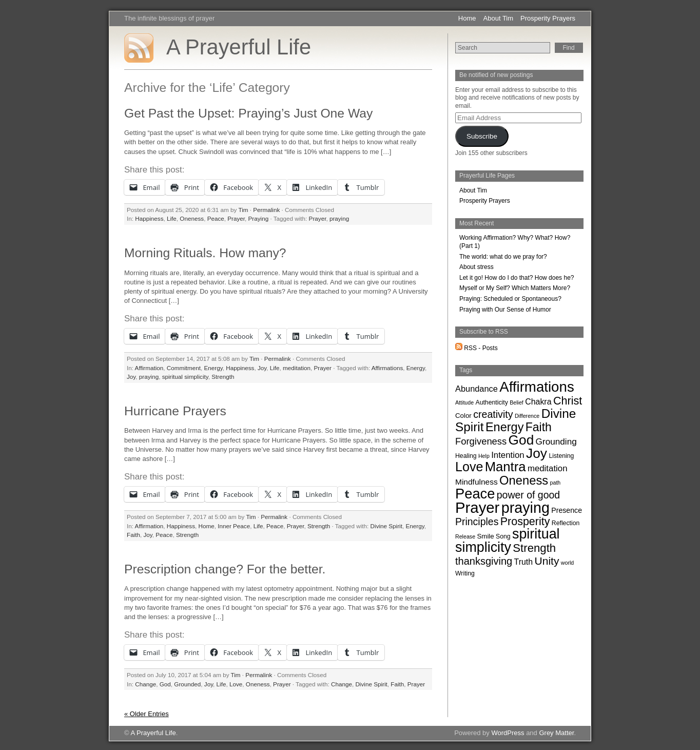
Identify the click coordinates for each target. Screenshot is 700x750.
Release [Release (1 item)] (465, 536)
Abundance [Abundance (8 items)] (477, 389)
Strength (223, 377)
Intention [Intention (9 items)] (508, 455)
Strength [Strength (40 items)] (534, 548)
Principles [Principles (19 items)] (477, 522)
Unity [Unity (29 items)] (547, 561)
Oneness (192, 218)
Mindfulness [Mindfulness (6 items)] (477, 482)
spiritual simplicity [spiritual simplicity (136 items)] (508, 541)
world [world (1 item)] (567, 563)
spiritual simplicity (185, 377)
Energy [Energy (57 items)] (505, 427)
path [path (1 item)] (556, 483)
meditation (297, 368)
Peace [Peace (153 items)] (475, 494)
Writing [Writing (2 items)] (465, 573)
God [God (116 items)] (521, 440)
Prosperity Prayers (548, 18)
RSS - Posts (477, 348)
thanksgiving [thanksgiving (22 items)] (484, 561)
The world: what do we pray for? (503, 257)
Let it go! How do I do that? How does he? (517, 278)
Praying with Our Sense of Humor (505, 310)
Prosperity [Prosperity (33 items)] (525, 522)
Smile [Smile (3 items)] (485, 536)
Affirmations (387, 368)
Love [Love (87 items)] (469, 467)
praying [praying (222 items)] (526, 508)
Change (145, 684)
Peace (216, 218)
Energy (213, 368)
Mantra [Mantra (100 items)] (505, 467)
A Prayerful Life (239, 47)
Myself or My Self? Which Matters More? (515, 288)
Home (467, 18)
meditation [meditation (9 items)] (548, 468)
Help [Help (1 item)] (484, 456)
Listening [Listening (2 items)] (561, 456)
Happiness (149, 218)
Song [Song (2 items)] (503, 536)
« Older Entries (147, 714)
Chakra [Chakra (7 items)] (538, 402)
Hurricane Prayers (175, 411)
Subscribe (482, 136)
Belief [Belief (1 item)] (517, 402)
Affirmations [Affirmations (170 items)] (537, 387)
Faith (133, 535)
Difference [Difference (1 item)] (527, 416)
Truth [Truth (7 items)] (524, 562)
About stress (477, 267)
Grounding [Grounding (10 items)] (556, 441)
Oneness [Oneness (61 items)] (524, 480)
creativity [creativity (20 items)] (493, 414)
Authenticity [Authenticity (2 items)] (491, 402)
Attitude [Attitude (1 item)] (464, 402)
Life (172, 218)
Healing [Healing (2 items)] (466, 456)
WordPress (508, 733)
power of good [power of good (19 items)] (528, 495)
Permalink (266, 210)
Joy (262, 368)
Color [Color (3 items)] (463, 416)
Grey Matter (556, 733)
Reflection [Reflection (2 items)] (566, 523)
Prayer (236, 218)
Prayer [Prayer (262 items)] (477, 507)
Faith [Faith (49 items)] (539, 427)
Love (236, 684)
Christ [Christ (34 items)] (568, 401)
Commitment (184, 368)
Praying (259, 218)
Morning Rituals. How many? (205, 253)
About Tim (499, 18)
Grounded (187, 684)
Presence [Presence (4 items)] (567, 510)
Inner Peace (234, 526)
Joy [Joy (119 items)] (537, 453)
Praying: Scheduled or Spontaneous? (510, 299)
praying (339, 218)
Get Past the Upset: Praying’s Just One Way (248, 113)
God (165, 684)
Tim (243, 210)
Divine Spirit (386, 526)
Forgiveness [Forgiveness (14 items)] (481, 441)
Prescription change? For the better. (225, 569)
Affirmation (149, 368)
